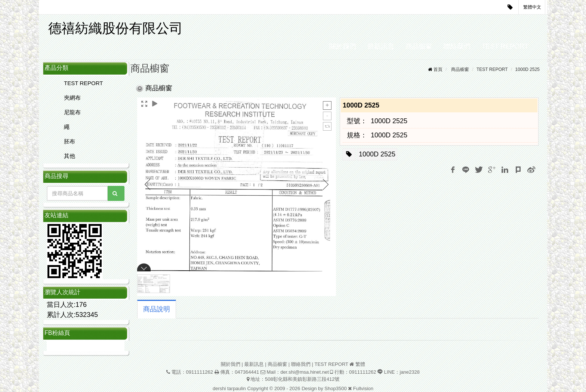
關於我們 (343, 46)
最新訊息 (381, 46)
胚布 (70, 141)
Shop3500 (335, 388)
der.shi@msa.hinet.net (305, 372)
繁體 (360, 364)
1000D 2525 (528, 69)
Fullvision (363, 388)
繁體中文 (532, 7)
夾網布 (72, 98)
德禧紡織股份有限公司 (115, 28)
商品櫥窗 (419, 46)
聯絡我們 (457, 46)
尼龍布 (72, 112)
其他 (70, 156)
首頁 (438, 69)
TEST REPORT (505, 46)
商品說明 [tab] (157, 309)
